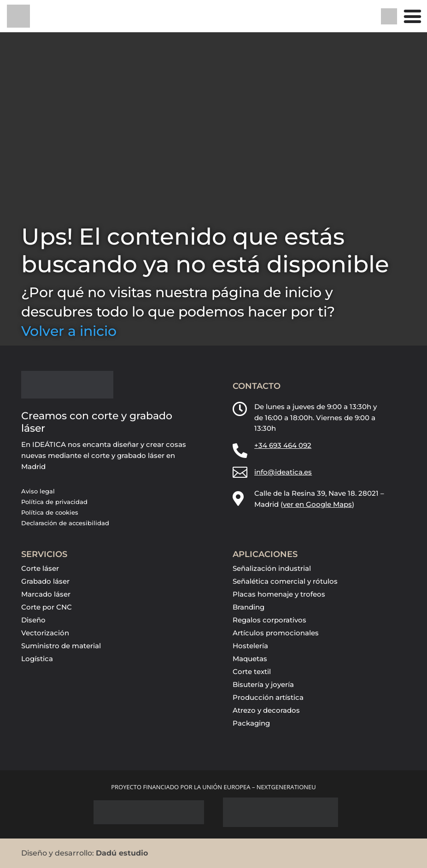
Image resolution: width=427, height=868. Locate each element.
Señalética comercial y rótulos (285, 581)
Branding (249, 607)
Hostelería (250, 646)
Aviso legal (38, 491)
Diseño (33, 620)
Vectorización (45, 633)
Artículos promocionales (276, 633)
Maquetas (250, 659)
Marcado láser (46, 594)
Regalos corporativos (269, 620)
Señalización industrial (272, 568)
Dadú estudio (122, 853)
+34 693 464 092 (283, 445)
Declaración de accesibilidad (65, 523)
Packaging (251, 723)
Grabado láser (45, 581)
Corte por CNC (47, 607)
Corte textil (252, 672)
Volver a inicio (69, 331)
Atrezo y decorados (266, 710)
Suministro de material (61, 646)
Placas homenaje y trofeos (279, 594)
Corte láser (40, 568)
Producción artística (268, 697)
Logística (37, 659)
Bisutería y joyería (263, 684)
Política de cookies (50, 512)
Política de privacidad (54, 502)
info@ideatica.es (283, 472)
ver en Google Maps (317, 504)
